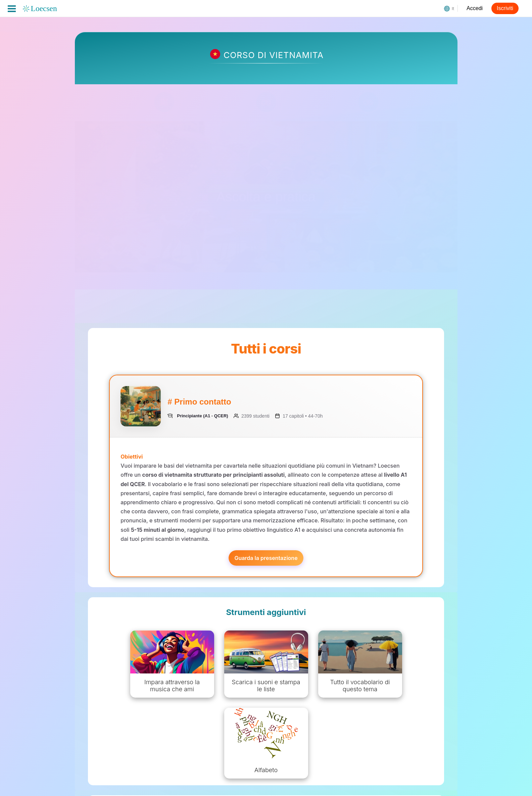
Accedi (475, 8)
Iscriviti (505, 8)
